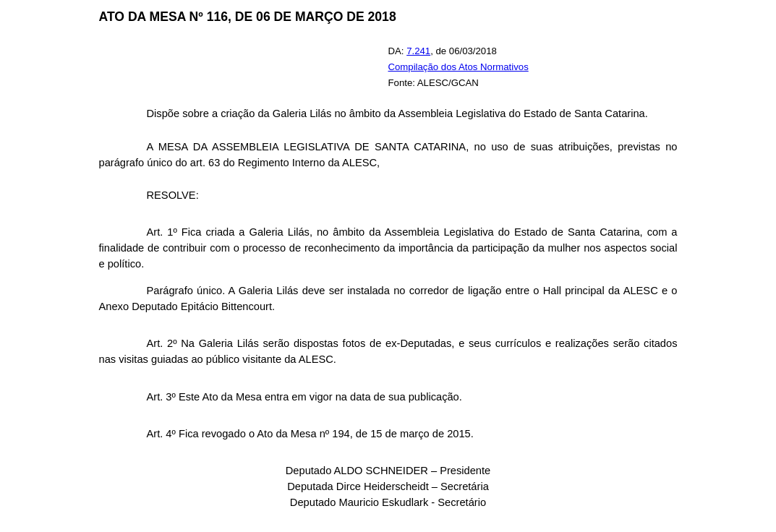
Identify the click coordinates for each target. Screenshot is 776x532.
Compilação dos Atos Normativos (459, 67)
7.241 (418, 51)
